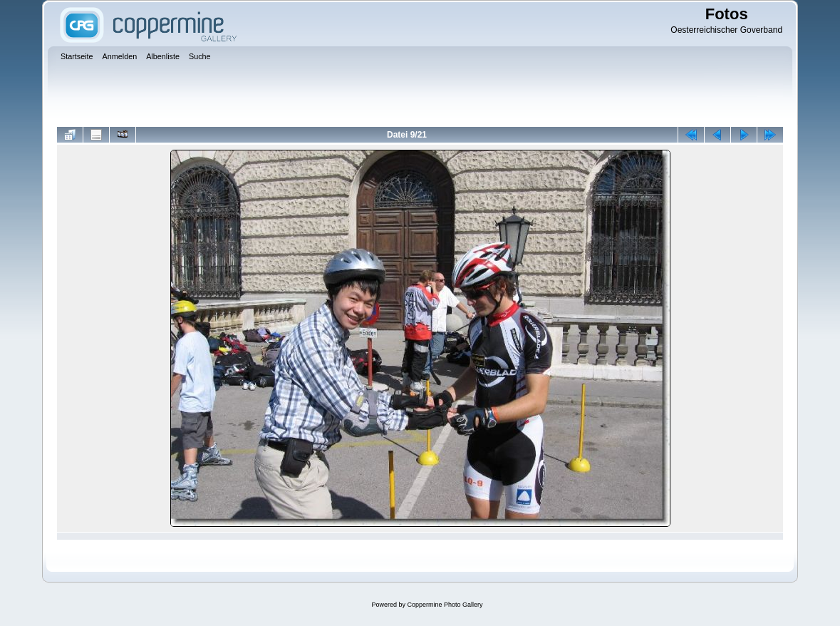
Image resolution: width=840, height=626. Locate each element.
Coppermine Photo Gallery (445, 605)
